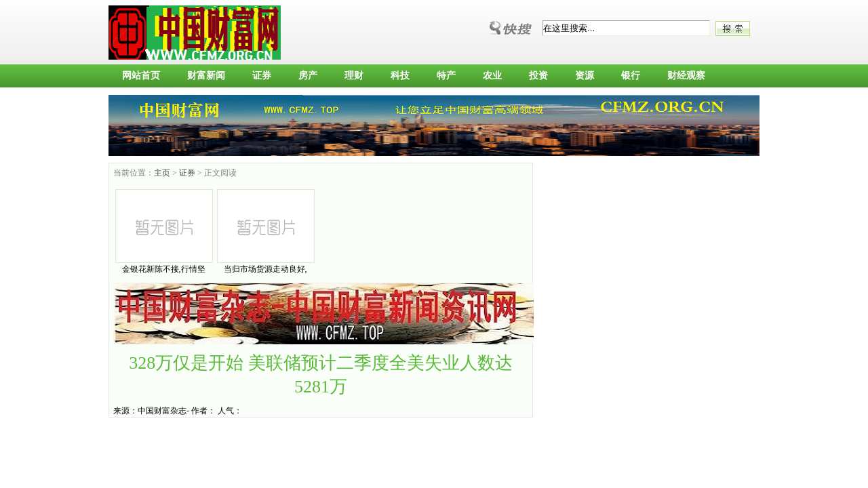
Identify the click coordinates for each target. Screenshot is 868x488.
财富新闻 (206, 76)
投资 (538, 76)
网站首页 (141, 76)
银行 (631, 76)
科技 (400, 76)
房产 (308, 76)
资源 (585, 76)
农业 (492, 76)
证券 (262, 76)
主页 (162, 173)
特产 (446, 76)
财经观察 (686, 76)
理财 (354, 76)
